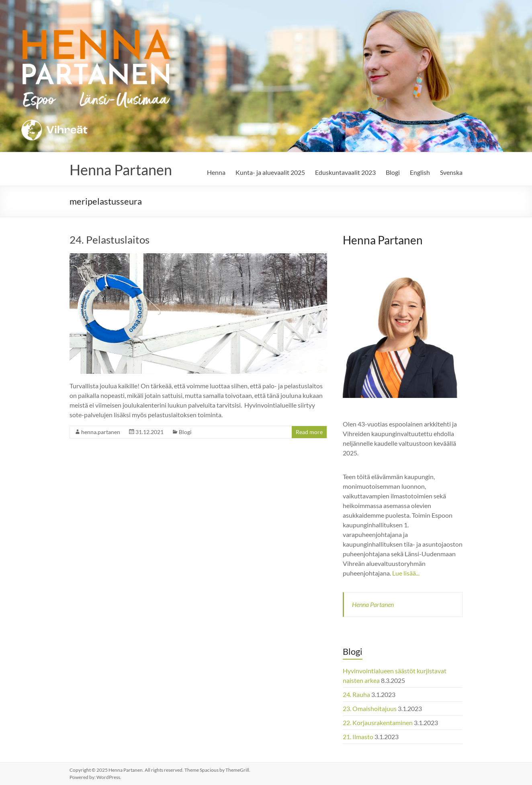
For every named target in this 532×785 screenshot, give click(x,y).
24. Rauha (356, 694)
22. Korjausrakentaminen (378, 722)
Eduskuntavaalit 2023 (345, 172)
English (420, 172)
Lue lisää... (406, 573)
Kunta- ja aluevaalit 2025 (270, 172)
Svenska (451, 172)
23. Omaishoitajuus (370, 708)
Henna (216, 172)
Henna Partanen (121, 170)
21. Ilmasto (358, 737)
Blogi (393, 172)
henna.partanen (101, 432)
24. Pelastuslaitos (109, 240)
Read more (309, 432)
